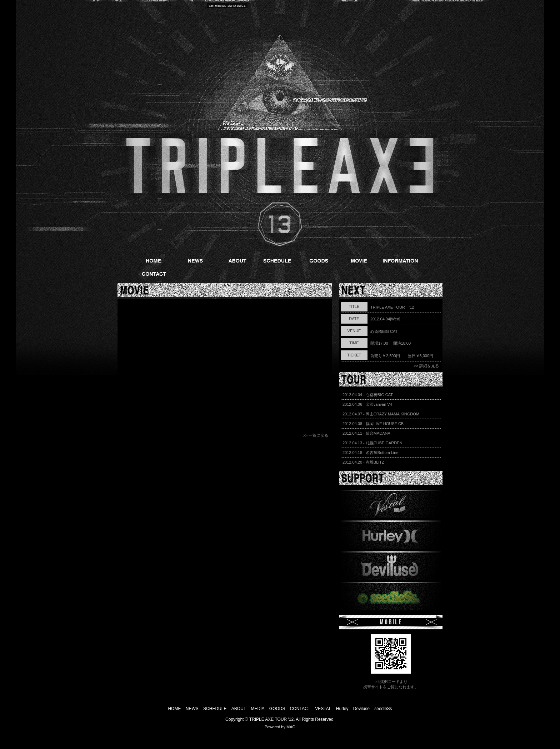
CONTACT (300, 709)
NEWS (192, 709)
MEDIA (257, 709)
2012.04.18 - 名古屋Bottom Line (371, 453)
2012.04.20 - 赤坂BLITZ (363, 462)
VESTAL (323, 709)
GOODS (277, 709)
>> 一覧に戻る (316, 435)
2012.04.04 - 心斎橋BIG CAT (368, 395)
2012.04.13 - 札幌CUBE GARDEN (372, 443)
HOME (174, 709)
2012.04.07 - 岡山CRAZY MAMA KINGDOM (381, 414)
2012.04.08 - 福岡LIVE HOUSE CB (373, 424)
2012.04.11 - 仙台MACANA (366, 433)
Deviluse (361, 709)
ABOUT (239, 709)
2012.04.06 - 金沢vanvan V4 (367, 404)
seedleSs (383, 709)
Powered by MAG (280, 727)
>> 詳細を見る (426, 366)
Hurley (342, 709)
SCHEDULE (216, 709)
